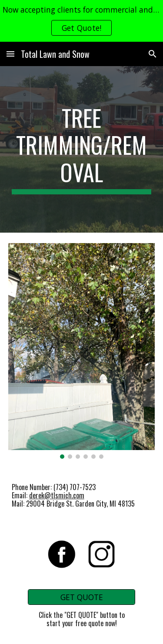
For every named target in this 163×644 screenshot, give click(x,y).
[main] (82, 149)
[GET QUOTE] (81, 597)
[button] (10, 54)
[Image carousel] (82, 351)
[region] (81, 21)
